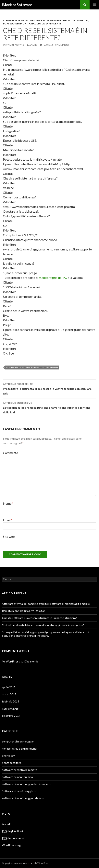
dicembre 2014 (11, 716)
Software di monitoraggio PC (20, 791)
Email (8, 520)
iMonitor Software (17, 5)
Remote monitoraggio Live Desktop (24, 611)
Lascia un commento (56, 45)
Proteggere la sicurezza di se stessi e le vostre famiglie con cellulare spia (50, 388)
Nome (8, 503)
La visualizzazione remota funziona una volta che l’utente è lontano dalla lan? (50, 407)
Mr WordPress (11, 661)
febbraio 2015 (11, 701)
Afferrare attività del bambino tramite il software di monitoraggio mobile (46, 604)
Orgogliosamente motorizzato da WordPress (26, 863)
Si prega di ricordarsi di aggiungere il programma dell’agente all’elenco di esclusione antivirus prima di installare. (45, 634)
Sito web (9, 536)
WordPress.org (11, 845)
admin (33, 45)
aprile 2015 (9, 687)
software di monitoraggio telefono (23, 798)
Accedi (6, 824)
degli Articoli (12, 831)
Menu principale (94, 5)
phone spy (8, 756)
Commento (11, 453)
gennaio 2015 (10, 708)
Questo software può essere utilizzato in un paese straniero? (39, 618)
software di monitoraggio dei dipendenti (32, 24)
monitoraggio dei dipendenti (19, 748)
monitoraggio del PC (53, 278)
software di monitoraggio (17, 777)
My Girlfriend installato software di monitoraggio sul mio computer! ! (44, 625)
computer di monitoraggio (22, 20)
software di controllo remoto (66, 20)
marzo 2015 (9, 694)
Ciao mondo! (32, 661)
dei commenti (13, 838)
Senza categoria (12, 763)
